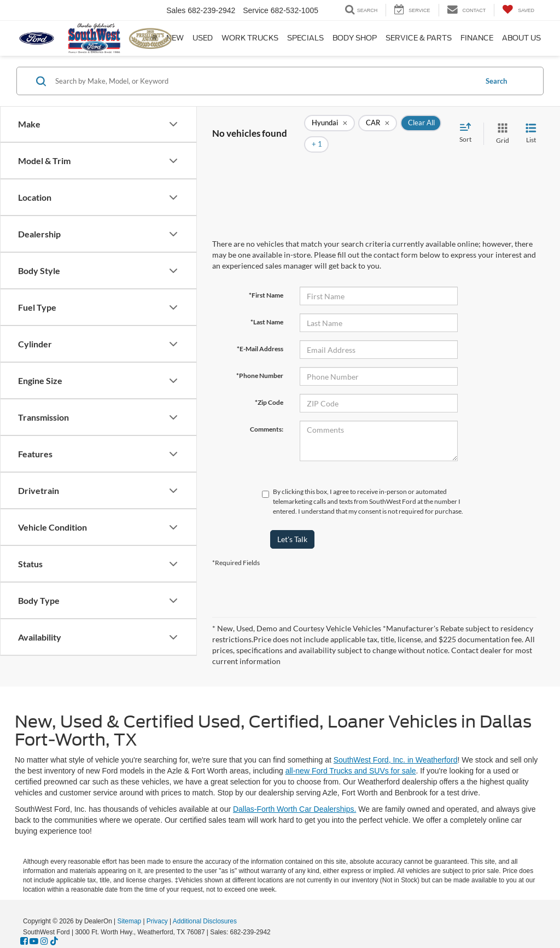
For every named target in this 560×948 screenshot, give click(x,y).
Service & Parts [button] (419, 38)
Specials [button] (305, 38)
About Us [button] (521, 38)
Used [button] (203, 38)
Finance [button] (477, 38)
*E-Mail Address (260, 332)
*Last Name (267, 306)
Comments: (267, 413)
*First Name (266, 279)
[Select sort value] (469, 125)
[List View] (531, 126)
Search (496, 81)
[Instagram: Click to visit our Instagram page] (44, 941)
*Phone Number (260, 359)
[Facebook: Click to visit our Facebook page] (24, 941)
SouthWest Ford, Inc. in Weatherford (396, 760)
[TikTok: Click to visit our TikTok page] (54, 941)
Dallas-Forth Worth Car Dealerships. (294, 809)
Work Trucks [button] (250, 38)
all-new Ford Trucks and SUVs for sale (351, 771)
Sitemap (129, 921)
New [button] (175, 38)
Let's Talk (292, 523)
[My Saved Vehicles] (518, 10)
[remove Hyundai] (329, 126)
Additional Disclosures (205, 921)
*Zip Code (269, 386)
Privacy (157, 921)
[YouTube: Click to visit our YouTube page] (34, 941)
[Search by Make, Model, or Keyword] (264, 81)
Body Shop (355, 38)
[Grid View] (500, 126)
